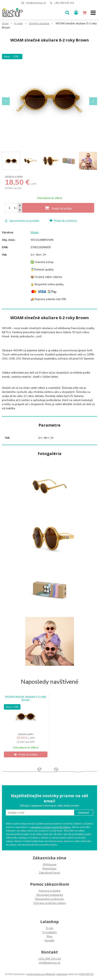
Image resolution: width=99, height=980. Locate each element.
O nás (50, 928)
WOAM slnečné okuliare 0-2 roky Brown (26, 698)
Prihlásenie (50, 864)
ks (15, 208)
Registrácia (49, 869)
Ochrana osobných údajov (50, 903)
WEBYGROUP (86, 974)
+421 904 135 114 (64, 3)
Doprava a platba (49, 891)
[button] (67, 13)
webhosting (62, 974)
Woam (35, 232)
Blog (49, 936)
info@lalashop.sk (36, 3)
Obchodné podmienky (50, 895)
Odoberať (84, 813)
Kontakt (49, 941)
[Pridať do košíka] (58, 208)
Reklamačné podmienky (49, 899)
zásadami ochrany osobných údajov (51, 827)
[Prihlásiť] (76, 13)
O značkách (50, 932)
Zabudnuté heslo (49, 873)
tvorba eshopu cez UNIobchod (41, 974)
